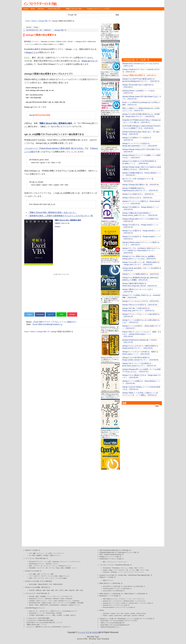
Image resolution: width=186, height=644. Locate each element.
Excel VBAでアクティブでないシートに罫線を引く (55, 322)
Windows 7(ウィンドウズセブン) (113, 601)
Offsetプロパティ (56, 611)
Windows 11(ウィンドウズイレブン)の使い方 (116, 605)
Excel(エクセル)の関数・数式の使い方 (38, 587)
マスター (141, 568)
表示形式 (59, 613)
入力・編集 (32, 553)
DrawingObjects (54, 605)
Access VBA (122, 575)
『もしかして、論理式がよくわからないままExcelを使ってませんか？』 (49, 627)
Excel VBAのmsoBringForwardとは (48, 324)
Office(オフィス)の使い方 (108, 577)
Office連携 (32, 568)
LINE (61, 314)
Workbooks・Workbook (52, 599)
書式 (104, 562)
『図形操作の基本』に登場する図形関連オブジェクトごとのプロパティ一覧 (60, 216)
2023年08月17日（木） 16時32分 (38, 30)
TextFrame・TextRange (110, 572)
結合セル (73, 615)
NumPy (127, 613)
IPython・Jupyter (108, 615)
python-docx (118, 615)
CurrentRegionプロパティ (70, 611)
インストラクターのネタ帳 (40, 4)
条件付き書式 (33, 584)
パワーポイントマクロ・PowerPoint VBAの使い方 (116, 565)
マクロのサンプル (67, 596)
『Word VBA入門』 (54, 9)
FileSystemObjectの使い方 (108, 552)
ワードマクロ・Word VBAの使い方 (37, 558)
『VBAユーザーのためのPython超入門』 (112, 623)
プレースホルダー (120, 570)
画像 (137, 570)
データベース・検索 (47, 574)
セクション (64, 562)
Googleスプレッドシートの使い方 (110, 557)
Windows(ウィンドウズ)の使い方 (110, 596)
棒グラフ (37, 576)
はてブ (51, 314)
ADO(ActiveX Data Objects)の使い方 (140, 575)
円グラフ (44, 576)
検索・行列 (54, 590)
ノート (120, 572)
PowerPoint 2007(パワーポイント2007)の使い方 (117, 589)
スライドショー (129, 572)
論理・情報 (46, 590)
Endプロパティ (45, 611)
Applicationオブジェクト (36, 599)
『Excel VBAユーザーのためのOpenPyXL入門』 (115, 625)
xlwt (122, 613)
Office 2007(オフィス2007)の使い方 (111, 583)
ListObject (32, 601)
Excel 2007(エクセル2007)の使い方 (135, 586)
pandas (133, 613)
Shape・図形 (60, 568)
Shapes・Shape (34, 605)
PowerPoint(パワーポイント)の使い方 (112, 559)
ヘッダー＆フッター (75, 562)
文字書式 (46, 555)
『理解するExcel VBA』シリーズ (36, 625)
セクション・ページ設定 (44, 553)
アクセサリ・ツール (125, 599)
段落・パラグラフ (34, 566)
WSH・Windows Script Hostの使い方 (111, 554)
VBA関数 (43, 596)
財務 (66, 590)
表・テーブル (50, 568)
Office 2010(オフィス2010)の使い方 (111, 594)
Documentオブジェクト (36, 562)
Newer (29, 27)
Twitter (29, 314)
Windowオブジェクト (65, 566)
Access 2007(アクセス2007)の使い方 (114, 591)
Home (26, 9)
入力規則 (32, 615)
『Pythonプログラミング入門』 (98, 9)
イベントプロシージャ (54, 596)
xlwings (113, 613)
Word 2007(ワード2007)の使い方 (113, 586)
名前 (39, 574)
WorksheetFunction (35, 603)
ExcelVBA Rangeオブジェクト (35, 608)
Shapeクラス (32, 52)
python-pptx (127, 615)
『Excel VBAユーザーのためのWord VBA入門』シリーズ (44, 623)
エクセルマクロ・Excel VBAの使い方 (38, 593)
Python (34, 21)
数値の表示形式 (43, 584)
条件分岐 (32, 596)
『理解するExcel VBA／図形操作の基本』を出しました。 (52, 212)
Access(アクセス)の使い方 (108, 575)
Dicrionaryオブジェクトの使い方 (128, 552)
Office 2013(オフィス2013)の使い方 (136, 594)
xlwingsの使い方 (44, 21)
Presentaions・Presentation (111, 568)
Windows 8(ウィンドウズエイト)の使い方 (115, 603)
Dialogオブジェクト (75, 605)
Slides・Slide (133, 568)
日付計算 (32, 590)
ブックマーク (41, 568)
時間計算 (39, 590)
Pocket (72, 314)
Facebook (40, 314)
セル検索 (66, 615)
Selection (49, 564)
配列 (37, 596)
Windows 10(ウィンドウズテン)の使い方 (141, 603)
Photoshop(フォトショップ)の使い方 (129, 619)
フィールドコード (59, 553)
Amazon (58, 226)
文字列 (61, 590)
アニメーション (140, 572)
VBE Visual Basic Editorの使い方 (110, 550)
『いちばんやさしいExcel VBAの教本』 (38, 618)
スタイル (56, 564)
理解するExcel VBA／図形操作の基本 (56, 123)
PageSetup (64, 605)
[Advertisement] (61, 292)
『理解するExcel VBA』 (74, 9)
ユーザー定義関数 (70, 603)
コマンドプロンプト (139, 599)
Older (36, 27)
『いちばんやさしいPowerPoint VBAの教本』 (40, 620)
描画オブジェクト (55, 555)
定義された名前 (47, 603)
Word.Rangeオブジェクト (37, 564)
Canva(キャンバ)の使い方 (108, 619)
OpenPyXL (106, 613)
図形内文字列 (44, 605)
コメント (48, 615)
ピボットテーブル (58, 603)
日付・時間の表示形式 (56, 584)
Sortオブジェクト (42, 601)
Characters (76, 601)
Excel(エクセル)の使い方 (33, 571)
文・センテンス (46, 566)
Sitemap (41, 9)
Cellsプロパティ (34, 611)
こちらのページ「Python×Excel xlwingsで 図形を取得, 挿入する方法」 (54, 148)
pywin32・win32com (138, 615)
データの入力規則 (61, 578)
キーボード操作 (53, 576)
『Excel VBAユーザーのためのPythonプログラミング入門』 (119, 621)
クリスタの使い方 (148, 619)
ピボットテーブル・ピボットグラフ (44, 578)
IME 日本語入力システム (110, 599)
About (33, 9)
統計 (82, 590)
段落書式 (39, 555)
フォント (55, 566)
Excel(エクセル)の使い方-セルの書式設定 (39, 581)
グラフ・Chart (53, 601)
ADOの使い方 (127, 550)
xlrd (118, 613)
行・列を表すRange (49, 613)
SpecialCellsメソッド (35, 613)
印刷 (33, 555)
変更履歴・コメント (71, 568)
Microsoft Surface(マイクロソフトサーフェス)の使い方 (119, 607)
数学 (78, 590)
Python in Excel (141, 613)
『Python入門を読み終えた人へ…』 (111, 627)
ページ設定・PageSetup (52, 562)
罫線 (54, 615)
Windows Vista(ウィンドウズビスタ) (135, 601)
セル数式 (59, 615)
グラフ (31, 576)
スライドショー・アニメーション (117, 562)
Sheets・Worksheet (66, 599)
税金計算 (72, 590)
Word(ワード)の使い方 (33, 550)
